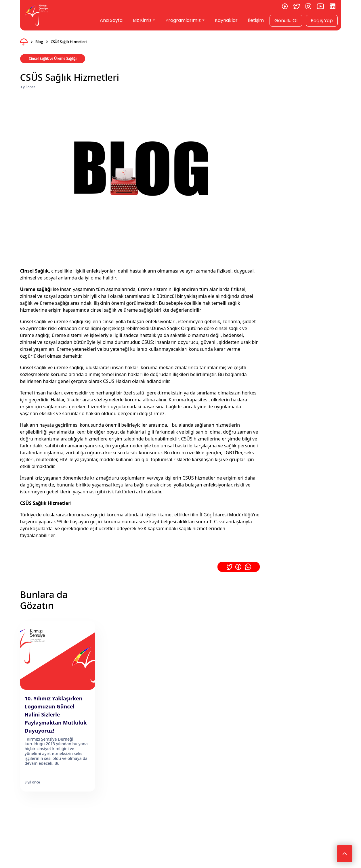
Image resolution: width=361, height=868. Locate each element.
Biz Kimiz (142, 20)
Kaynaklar (226, 20)
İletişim (256, 20)
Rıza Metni (145, 729)
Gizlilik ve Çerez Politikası (108, 729)
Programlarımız (183, 20)
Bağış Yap (322, 21)
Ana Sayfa (111, 20)
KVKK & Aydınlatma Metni (58, 729)
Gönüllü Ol (286, 21)
